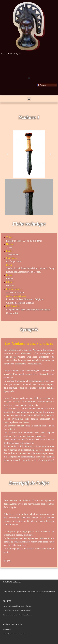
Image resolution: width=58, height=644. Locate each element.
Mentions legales (12, 582)
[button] (29, 77)
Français (42, 85)
